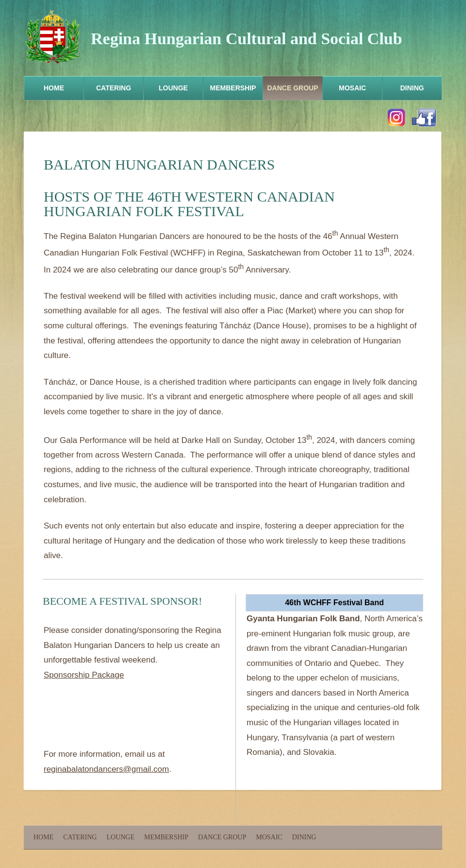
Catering (114, 88)
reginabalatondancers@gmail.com (106, 769)
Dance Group (292, 88)
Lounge (173, 88)
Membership (233, 88)
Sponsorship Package (84, 675)
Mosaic (352, 88)
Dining (412, 88)
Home (54, 88)
